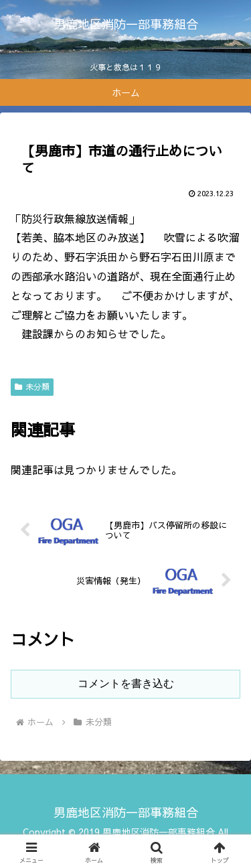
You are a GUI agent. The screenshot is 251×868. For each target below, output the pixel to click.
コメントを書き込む (126, 683)
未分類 (32, 386)
